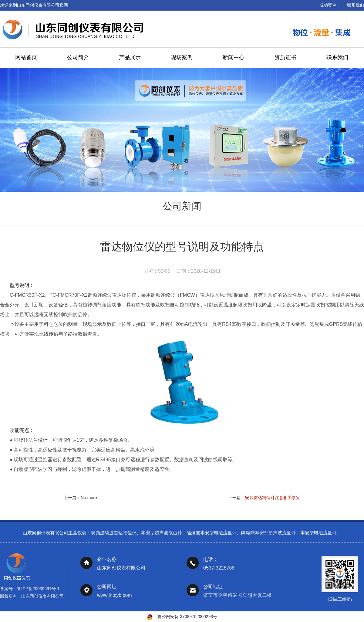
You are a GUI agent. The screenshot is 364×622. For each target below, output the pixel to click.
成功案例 (328, 5)
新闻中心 (234, 57)
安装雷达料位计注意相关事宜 (273, 498)
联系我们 (356, 5)
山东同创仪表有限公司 (42, 602)
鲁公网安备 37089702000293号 (187, 617)
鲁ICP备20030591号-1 (38, 594)
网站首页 (26, 57)
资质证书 (285, 57)
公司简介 (78, 57)
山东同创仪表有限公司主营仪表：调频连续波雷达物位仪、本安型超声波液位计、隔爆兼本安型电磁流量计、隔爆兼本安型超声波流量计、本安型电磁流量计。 (182, 538)
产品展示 (130, 57)
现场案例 (182, 57)
